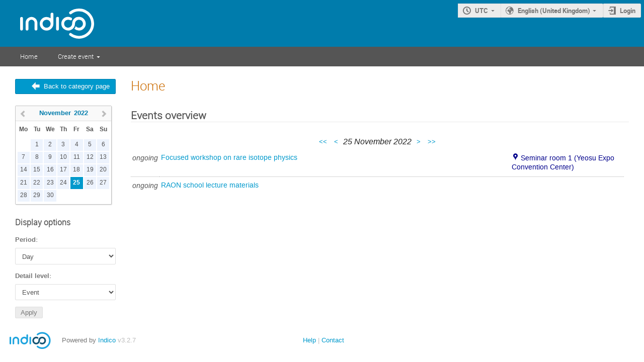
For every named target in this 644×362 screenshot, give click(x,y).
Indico (107, 340)
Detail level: (33, 276)
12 (90, 157)
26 (90, 183)
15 (37, 170)
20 (103, 170)
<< (324, 142)
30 (50, 195)
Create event (76, 56)
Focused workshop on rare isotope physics (229, 158)
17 (63, 170)
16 (50, 170)
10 (63, 157)
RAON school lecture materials (210, 185)
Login (628, 11)
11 (77, 157)
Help (309, 340)
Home (29, 56)
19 (90, 170)
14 (24, 170)
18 (76, 170)
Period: (26, 240)
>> (432, 142)
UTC (481, 11)
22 (37, 183)
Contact (333, 340)
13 (103, 157)
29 (37, 195)
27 (103, 183)
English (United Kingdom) (554, 11)
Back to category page (77, 86)
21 (24, 183)
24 (63, 183)
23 (50, 183)
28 (24, 195)
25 (76, 183)
